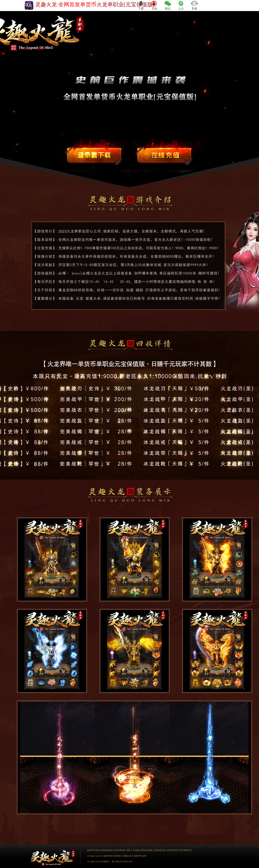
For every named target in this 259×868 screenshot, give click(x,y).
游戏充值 (164, 155)
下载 (141, 5)
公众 (181, 5)
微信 (168, 5)
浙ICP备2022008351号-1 (123, 862)
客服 (194, 5)
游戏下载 (94, 155)
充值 (154, 5)
